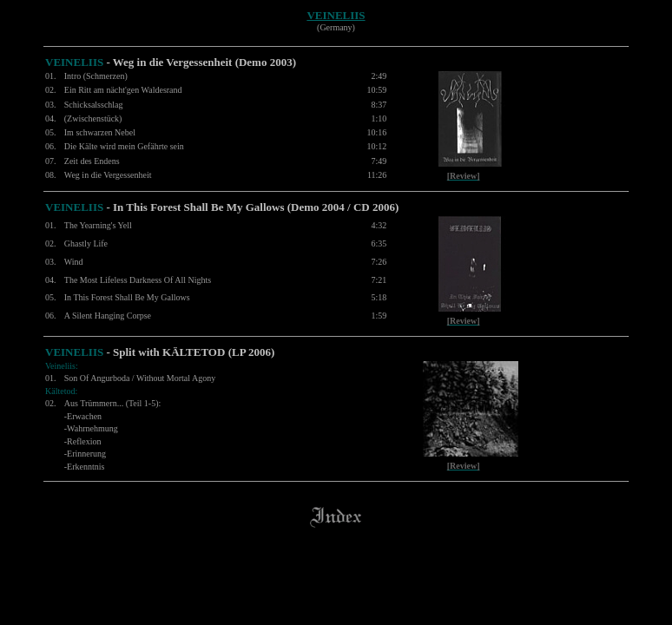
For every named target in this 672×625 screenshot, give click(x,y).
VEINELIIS (336, 15)
